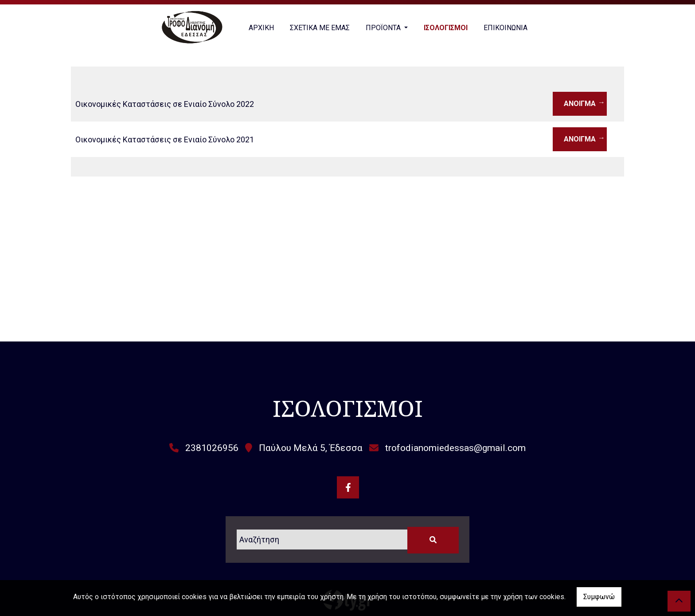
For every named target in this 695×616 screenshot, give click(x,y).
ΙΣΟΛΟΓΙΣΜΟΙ (446, 28)
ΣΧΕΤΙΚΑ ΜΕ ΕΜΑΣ (320, 28)
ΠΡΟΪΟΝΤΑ (384, 28)
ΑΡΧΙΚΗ (261, 28)
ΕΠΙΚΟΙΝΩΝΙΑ (506, 28)
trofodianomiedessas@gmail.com (455, 448)
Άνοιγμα (580, 104)
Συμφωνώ (599, 597)
